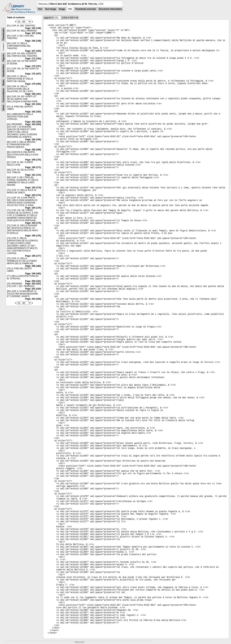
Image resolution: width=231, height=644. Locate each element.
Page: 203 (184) (33, 299)
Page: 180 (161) (33, 94)
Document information (110, 9)
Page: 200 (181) (33, 281)
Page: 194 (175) (33, 208)
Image (62, 9)
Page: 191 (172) (33, 175)
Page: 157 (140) (33, 33)
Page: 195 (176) (33, 236)
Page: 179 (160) (33, 84)
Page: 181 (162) (33, 104)
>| (77, 18)
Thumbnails (3, 34)
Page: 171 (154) (33, 59)
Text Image (51, 9)
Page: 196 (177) (33, 256)
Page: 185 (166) (33, 150)
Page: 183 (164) (33, 122)
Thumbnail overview (85, 9)
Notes (3, 82)
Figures (3, 58)
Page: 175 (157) (33, 66)
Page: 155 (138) (33, 28)
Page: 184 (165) (33, 139)
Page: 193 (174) (33, 188)
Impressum (79, 642)
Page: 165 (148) (33, 41)
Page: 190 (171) (33, 167)
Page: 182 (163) (33, 112)
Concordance (3, 95)
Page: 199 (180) (33, 266)
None (3, 108)
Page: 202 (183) (33, 289)
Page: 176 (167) (33, 74)
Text (40, 9)
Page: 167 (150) (33, 51)
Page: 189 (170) (33, 160)
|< (50, 18)
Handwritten (3, 71)
